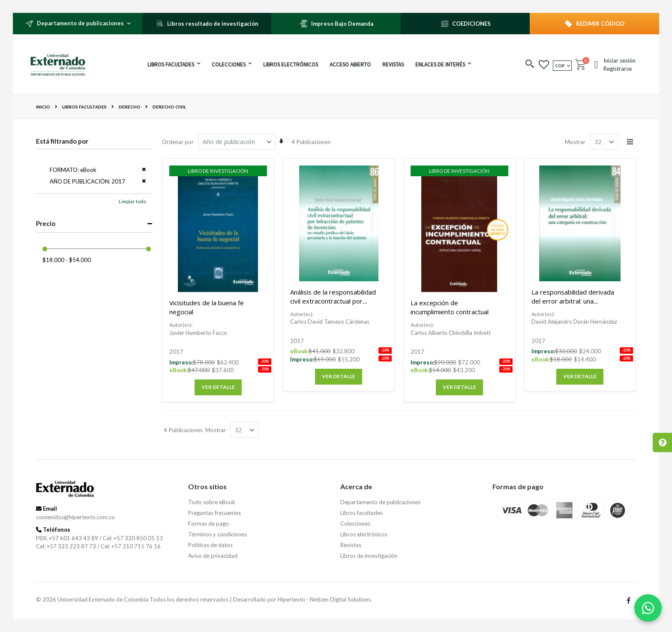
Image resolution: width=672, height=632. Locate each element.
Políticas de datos (210, 545)
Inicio (43, 107)
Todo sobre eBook (212, 502)
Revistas (351, 545)
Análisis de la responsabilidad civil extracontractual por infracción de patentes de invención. (333, 305)
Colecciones (355, 524)
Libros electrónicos (364, 534)
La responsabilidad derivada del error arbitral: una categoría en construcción (573, 301)
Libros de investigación (369, 556)
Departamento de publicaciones (380, 502)
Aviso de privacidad (213, 556)
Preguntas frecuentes (214, 513)
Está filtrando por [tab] (62, 141)
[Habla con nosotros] (648, 608)
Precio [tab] (46, 223)
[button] (530, 65)
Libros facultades (84, 107)
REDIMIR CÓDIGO (600, 24)
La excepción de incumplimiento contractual (450, 307)
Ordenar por (178, 142)
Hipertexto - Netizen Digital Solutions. (325, 599)
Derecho (130, 107)
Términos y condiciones (217, 534)
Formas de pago (208, 524)
